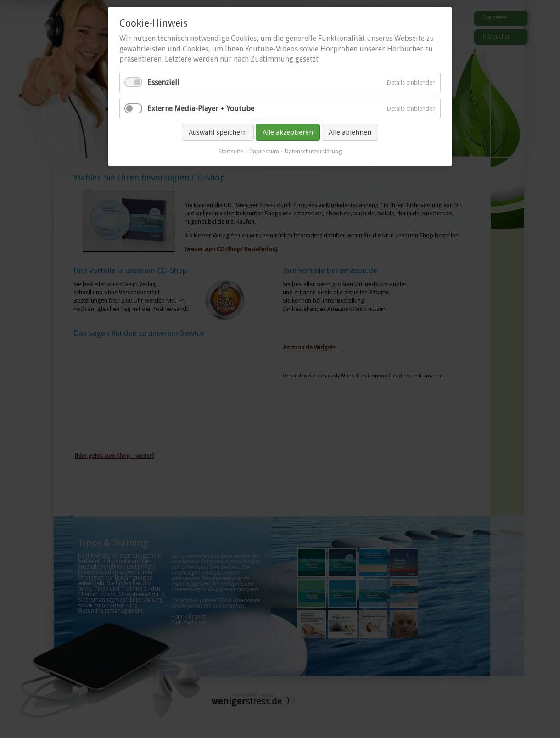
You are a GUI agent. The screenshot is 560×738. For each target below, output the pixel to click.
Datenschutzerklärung (313, 151)
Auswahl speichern (218, 132)
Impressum (264, 151)
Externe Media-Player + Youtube (201, 109)
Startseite (231, 151)
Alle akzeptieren (288, 132)
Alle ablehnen (350, 132)
